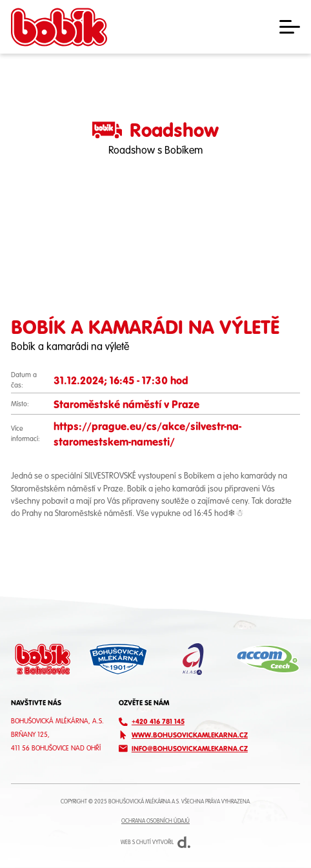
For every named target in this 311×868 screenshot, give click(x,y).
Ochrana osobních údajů (155, 821)
